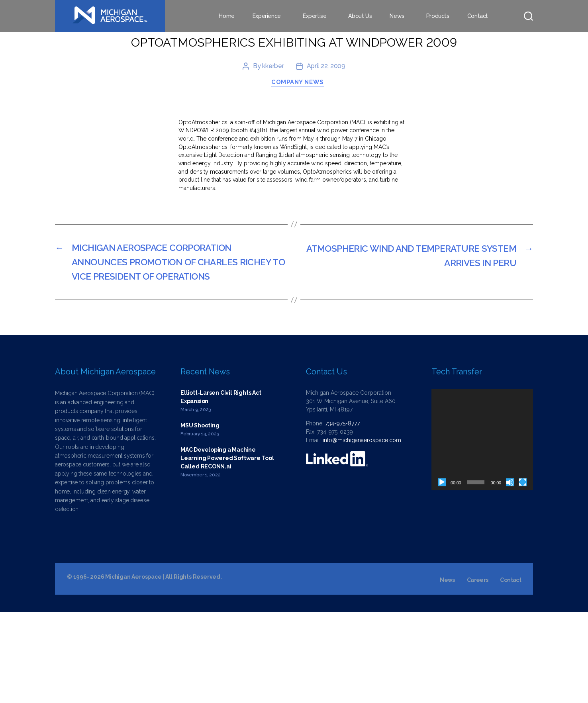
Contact (478, 16)
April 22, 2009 (326, 154)
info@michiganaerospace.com (362, 531)
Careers (477, 671)
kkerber (273, 154)
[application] (482, 531)
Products (438, 16)
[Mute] (510, 574)
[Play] (442, 574)
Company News (298, 171)
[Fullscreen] (523, 574)
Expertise (315, 16)
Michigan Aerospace (133, 668)
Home (226, 16)
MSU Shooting (200, 517)
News (397, 16)
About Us (360, 16)
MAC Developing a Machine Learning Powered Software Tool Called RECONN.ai (227, 549)
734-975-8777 (342, 515)
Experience (267, 16)
